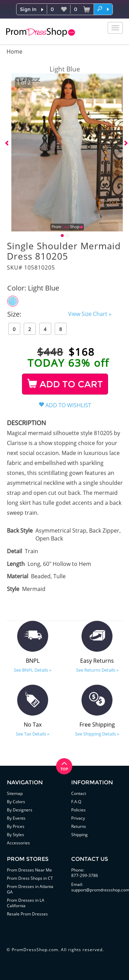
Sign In (28, 9)
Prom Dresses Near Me (29, 870)
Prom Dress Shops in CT (30, 878)
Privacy (78, 818)
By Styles (15, 835)
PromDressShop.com (35, 950)
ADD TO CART (65, 384)
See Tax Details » (33, 734)
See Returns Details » (97, 670)
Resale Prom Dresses (27, 914)
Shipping (79, 835)
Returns (79, 826)
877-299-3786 (85, 875)
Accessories (18, 843)
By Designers (20, 810)
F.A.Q (76, 802)
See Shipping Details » (97, 734)
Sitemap (15, 793)
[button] (103, 9)
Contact (79, 793)
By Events (16, 818)
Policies (78, 810)
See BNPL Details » (33, 670)
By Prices (16, 826)
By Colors (16, 802)
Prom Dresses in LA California (26, 903)
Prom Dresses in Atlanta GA (30, 889)
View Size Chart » (90, 314)
